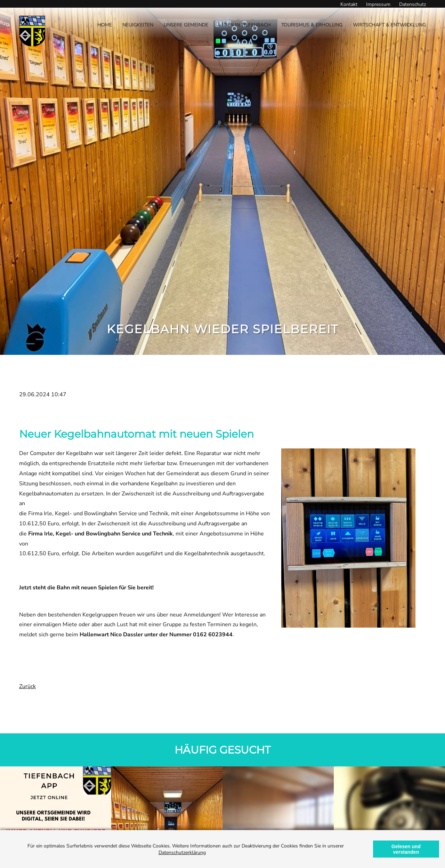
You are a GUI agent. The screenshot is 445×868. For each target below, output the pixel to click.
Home (105, 25)
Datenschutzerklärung (182, 853)
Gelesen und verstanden (406, 849)
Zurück (27, 686)
